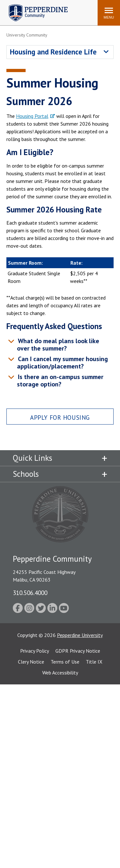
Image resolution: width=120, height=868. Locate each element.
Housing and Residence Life (53, 52)
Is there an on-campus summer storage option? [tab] (60, 380)
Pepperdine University (80, 635)
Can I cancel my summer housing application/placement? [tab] (62, 363)
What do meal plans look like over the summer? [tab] (58, 345)
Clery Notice (31, 662)
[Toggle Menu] (109, 13)
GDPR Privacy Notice (78, 651)
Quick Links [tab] (32, 458)
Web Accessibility (60, 673)
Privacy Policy (35, 651)
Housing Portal (32, 116)
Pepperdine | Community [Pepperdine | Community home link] (33, 6)
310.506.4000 (30, 593)
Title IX (94, 662)
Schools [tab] (26, 474)
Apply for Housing (60, 417)
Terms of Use (65, 662)
